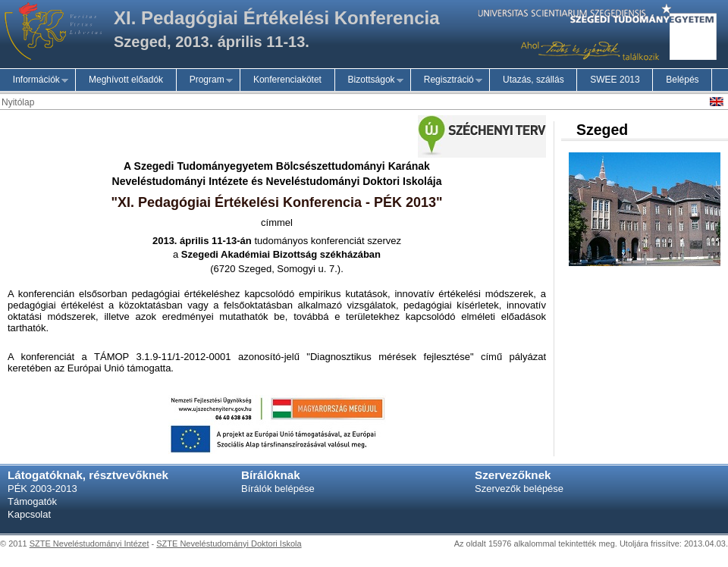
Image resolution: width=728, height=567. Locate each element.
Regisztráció (447, 80)
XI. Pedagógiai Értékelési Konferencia (277, 18)
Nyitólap (18, 102)
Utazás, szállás (533, 80)
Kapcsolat (29, 514)
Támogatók (32, 501)
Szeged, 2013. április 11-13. (212, 42)
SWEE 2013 (615, 80)
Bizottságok (369, 80)
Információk (34, 80)
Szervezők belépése (519, 489)
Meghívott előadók (126, 80)
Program (205, 80)
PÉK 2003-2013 (42, 489)
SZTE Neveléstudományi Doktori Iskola (229, 544)
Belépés (682, 80)
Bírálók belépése (278, 489)
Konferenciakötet (287, 80)
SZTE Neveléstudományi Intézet (89, 544)
